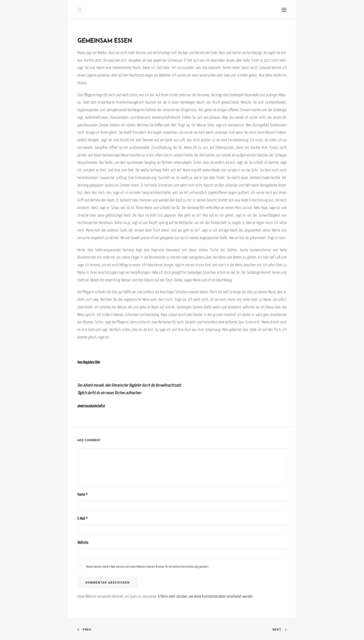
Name (83, 494)
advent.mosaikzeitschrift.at (91, 406)
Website (83, 542)
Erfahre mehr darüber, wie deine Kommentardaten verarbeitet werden (205, 596)
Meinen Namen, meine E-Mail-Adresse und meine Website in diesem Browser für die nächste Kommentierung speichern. (147, 567)
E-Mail (83, 518)
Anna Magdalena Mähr (89, 362)
